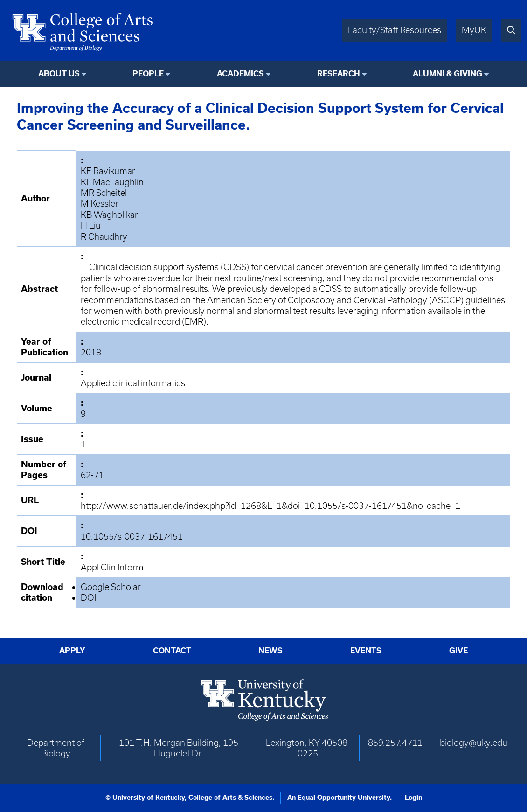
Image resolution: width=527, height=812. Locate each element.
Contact (172, 651)
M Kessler (100, 204)
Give (458, 651)
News (270, 651)
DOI (88, 598)
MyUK (474, 30)
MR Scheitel (104, 193)
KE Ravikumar (108, 171)
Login (413, 798)
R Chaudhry (104, 237)
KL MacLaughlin (112, 182)
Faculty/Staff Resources (395, 30)
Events (366, 651)
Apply (72, 651)
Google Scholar (111, 587)
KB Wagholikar (109, 215)
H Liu (91, 226)
